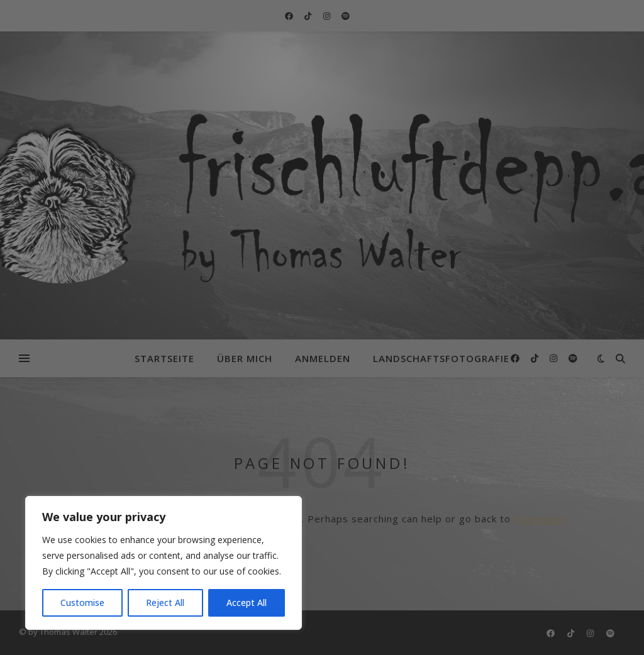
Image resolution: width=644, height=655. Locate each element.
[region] (164, 563)
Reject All (165, 603)
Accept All (247, 603)
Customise (82, 603)
